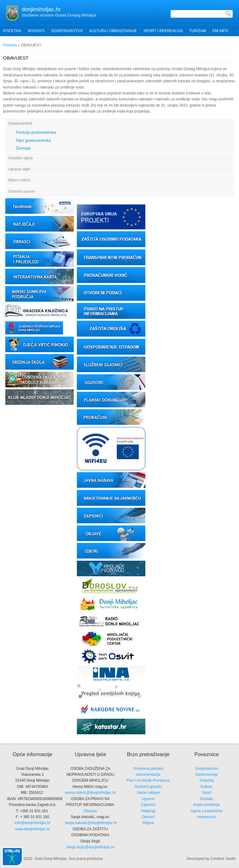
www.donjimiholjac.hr (32, 829)
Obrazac (90, 811)
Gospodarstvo (206, 769)
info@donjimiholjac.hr (33, 823)
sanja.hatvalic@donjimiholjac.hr (91, 823)
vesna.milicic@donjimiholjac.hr (90, 793)
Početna (12, 31)
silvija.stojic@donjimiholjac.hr (90, 847)
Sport (206, 793)
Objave (148, 823)
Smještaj (207, 780)
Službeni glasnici (148, 787)
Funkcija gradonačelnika (36, 132)
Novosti (36, 31)
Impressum (206, 817)
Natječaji (148, 811)
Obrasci (148, 817)
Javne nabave (148, 793)
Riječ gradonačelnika (33, 141)
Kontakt (206, 799)
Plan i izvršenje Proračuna (148, 780)
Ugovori (148, 799)
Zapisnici (148, 805)
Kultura (207, 787)
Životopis (24, 148)
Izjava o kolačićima (206, 811)
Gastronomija (206, 774)
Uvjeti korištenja (206, 805)
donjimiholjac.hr (41, 9)
